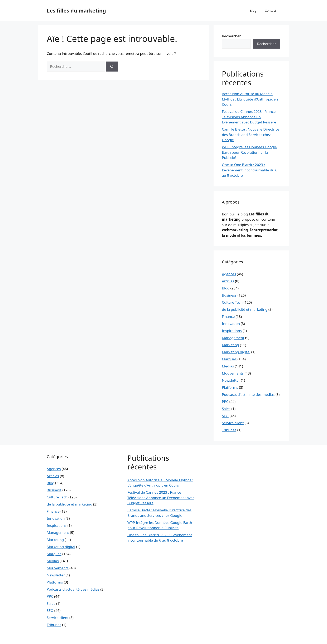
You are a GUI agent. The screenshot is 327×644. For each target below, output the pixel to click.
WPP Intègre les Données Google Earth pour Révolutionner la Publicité (249, 152)
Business (229, 295)
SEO (225, 416)
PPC (225, 402)
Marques (229, 359)
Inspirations (232, 331)
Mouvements (233, 373)
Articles (228, 281)
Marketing (230, 345)
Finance (228, 316)
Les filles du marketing (76, 10)
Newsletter (231, 380)
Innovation (231, 324)
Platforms (230, 387)
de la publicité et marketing (245, 309)
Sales (226, 409)
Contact (270, 10)
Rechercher (231, 36)
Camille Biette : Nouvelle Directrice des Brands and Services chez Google (251, 135)
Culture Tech (232, 302)
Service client (233, 423)
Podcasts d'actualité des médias (248, 394)
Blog (253, 10)
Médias (228, 366)
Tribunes (229, 430)
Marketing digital (236, 352)
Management (233, 338)
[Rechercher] (112, 67)
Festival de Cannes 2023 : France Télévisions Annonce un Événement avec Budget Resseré (249, 117)
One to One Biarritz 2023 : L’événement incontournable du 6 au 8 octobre (250, 170)
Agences (229, 274)
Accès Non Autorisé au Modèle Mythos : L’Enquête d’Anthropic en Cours (250, 99)
